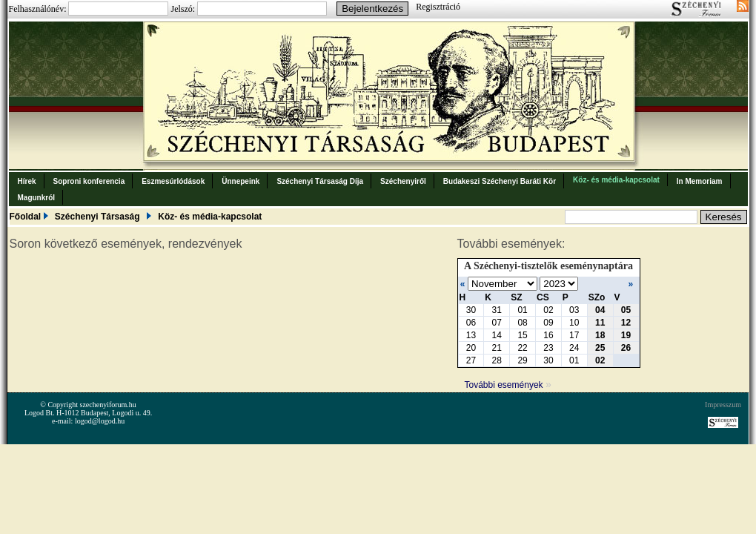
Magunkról (37, 198)
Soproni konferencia (89, 181)
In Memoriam (700, 181)
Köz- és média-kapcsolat (616, 180)
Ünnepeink (241, 181)
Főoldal (26, 217)
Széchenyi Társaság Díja (320, 181)
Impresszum (723, 405)
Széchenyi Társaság (97, 217)
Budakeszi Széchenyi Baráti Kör (500, 181)
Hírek (27, 181)
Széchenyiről (403, 181)
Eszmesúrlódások (173, 181)
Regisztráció (438, 7)
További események (508, 385)
